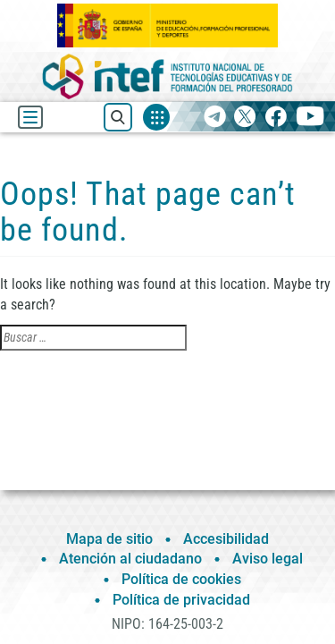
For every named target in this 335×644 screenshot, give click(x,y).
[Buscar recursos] (118, 117)
